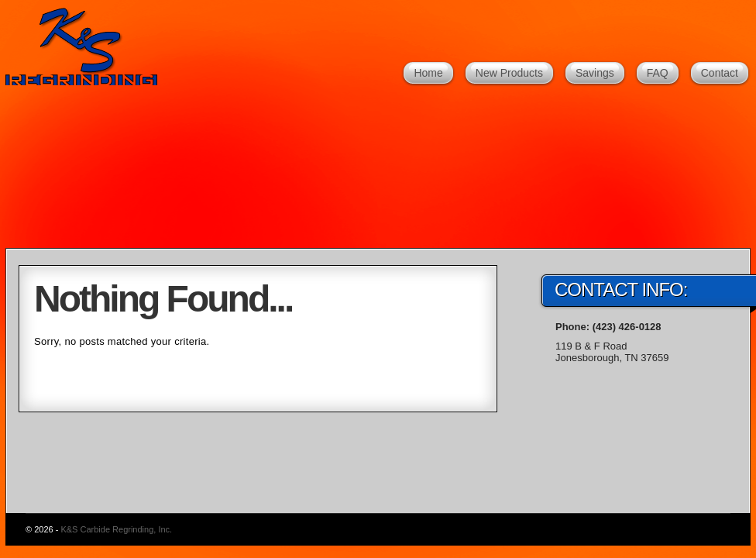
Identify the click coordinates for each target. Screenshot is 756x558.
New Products (509, 73)
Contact (720, 73)
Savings (595, 73)
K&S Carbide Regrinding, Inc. (88, 46)
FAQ (658, 73)
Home (428, 73)
